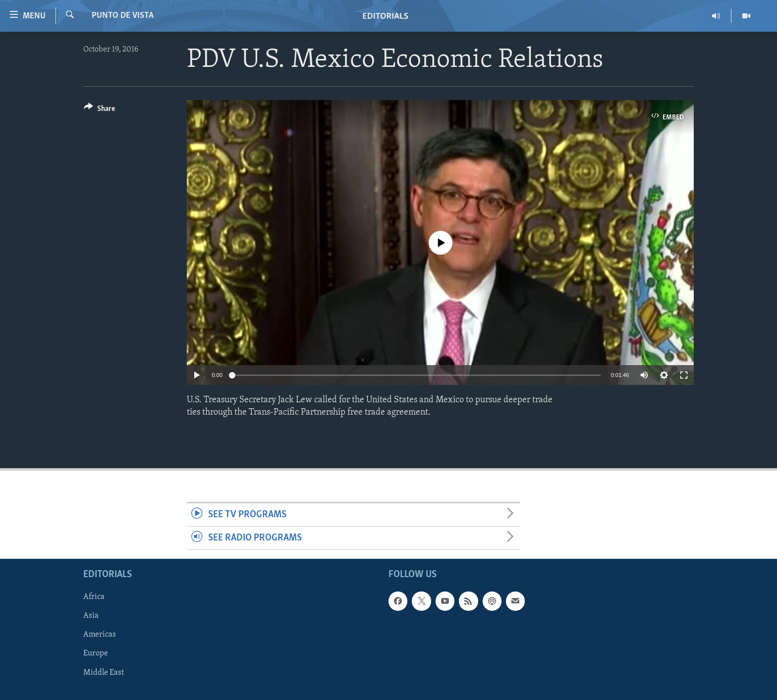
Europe (96, 654)
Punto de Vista (123, 16)
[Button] (99, 110)
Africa (94, 597)
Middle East (104, 673)
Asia (91, 616)
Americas (100, 635)
